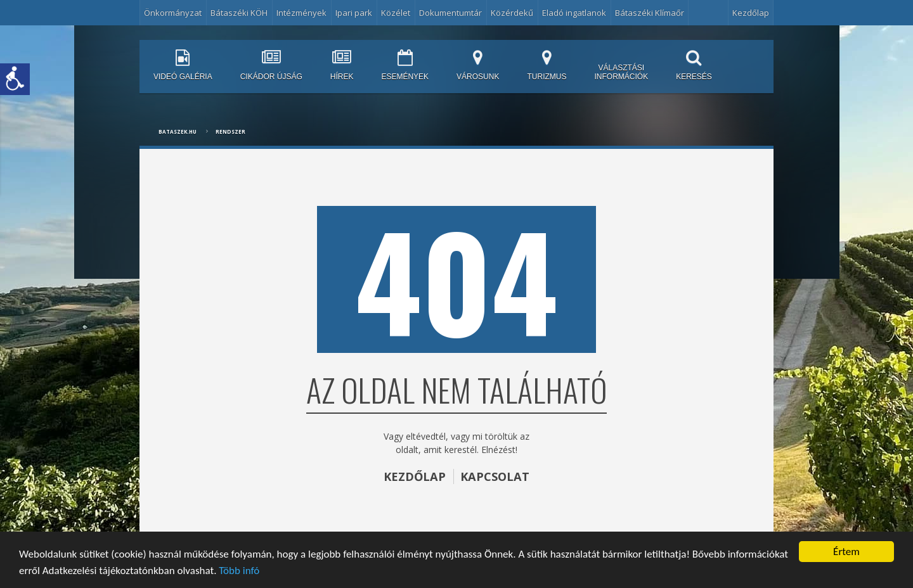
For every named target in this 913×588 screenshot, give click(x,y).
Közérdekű (512, 13)
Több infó (239, 571)
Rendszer (230, 131)
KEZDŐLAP (415, 476)
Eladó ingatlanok (574, 13)
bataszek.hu (178, 131)
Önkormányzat (173, 13)
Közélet (396, 13)
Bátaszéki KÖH (239, 13)
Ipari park (354, 13)
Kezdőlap (751, 13)
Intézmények (301, 13)
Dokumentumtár (450, 13)
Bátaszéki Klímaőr (650, 13)
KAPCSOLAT (495, 476)
